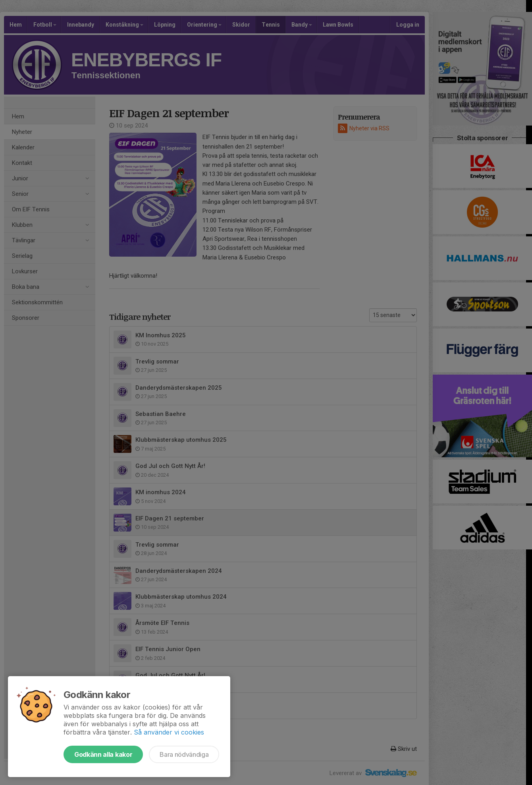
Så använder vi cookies (169, 732)
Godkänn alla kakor (103, 754)
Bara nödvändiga (184, 754)
